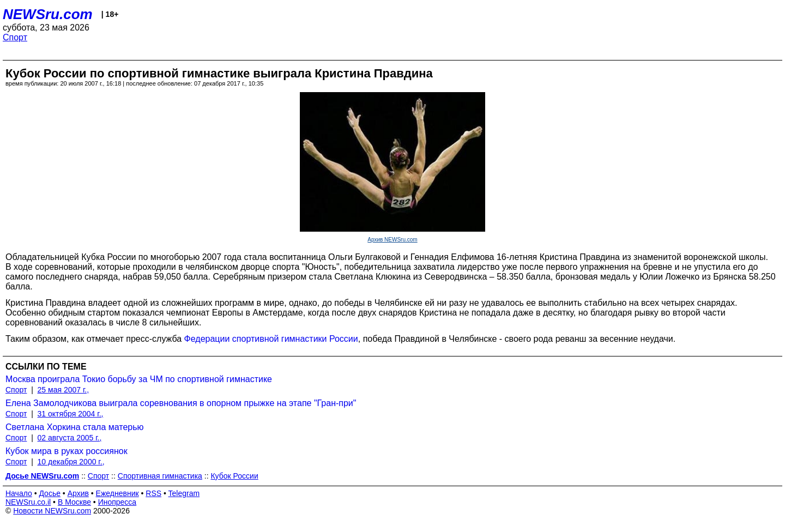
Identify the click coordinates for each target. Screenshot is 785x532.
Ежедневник (117, 493)
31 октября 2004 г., (71, 414)
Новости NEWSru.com (52, 511)
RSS (153, 493)
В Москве (74, 502)
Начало (19, 493)
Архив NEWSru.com (392, 240)
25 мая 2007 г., (64, 390)
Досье (50, 493)
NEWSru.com (48, 14)
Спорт (15, 37)
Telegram (184, 493)
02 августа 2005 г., (70, 438)
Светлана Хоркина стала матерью (75, 427)
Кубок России (234, 476)
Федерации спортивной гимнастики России (271, 339)
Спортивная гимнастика (160, 476)
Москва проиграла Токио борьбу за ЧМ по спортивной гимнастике (139, 379)
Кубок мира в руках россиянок (67, 451)
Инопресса (117, 502)
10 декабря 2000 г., (71, 462)
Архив (78, 493)
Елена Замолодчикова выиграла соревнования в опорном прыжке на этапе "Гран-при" (181, 403)
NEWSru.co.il (28, 502)
